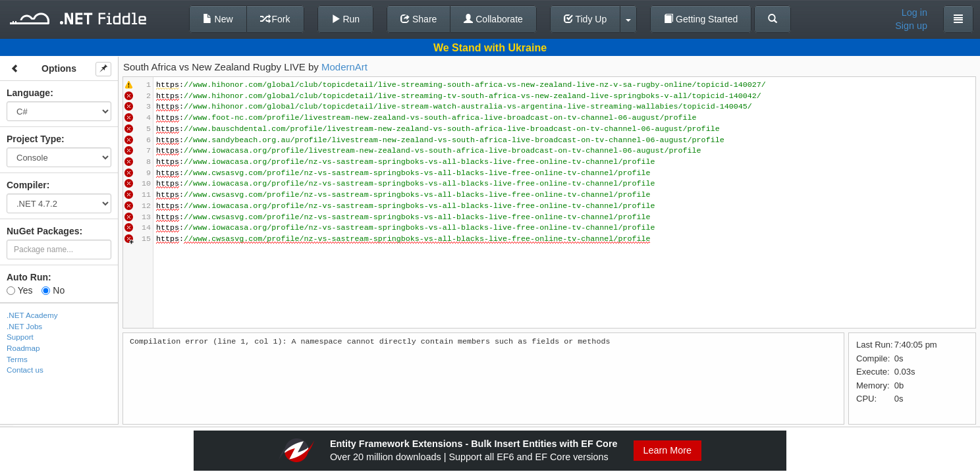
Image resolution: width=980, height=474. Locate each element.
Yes (19, 290)
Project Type (34, 139)
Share (419, 19)
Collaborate (493, 19)
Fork (275, 19)
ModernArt (344, 67)
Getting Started (701, 19)
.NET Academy (32, 315)
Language (28, 93)
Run (346, 19)
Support (20, 337)
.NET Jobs (24, 326)
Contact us (25, 370)
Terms (17, 359)
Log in (914, 13)
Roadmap (23, 348)
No (53, 290)
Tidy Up (585, 19)
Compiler (27, 185)
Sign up (911, 26)
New (218, 19)
